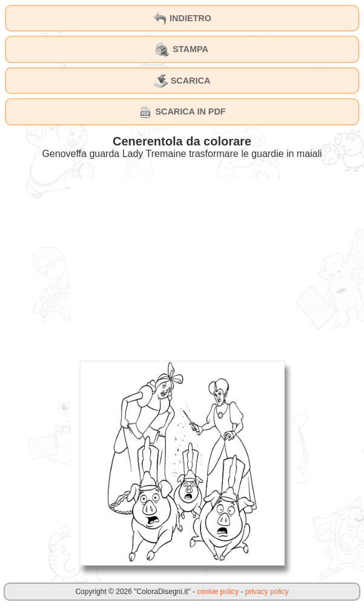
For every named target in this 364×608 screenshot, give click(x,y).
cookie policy (218, 592)
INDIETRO (182, 19)
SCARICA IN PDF (182, 112)
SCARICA (182, 81)
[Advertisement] (182, 264)
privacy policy (267, 592)
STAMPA (182, 50)
